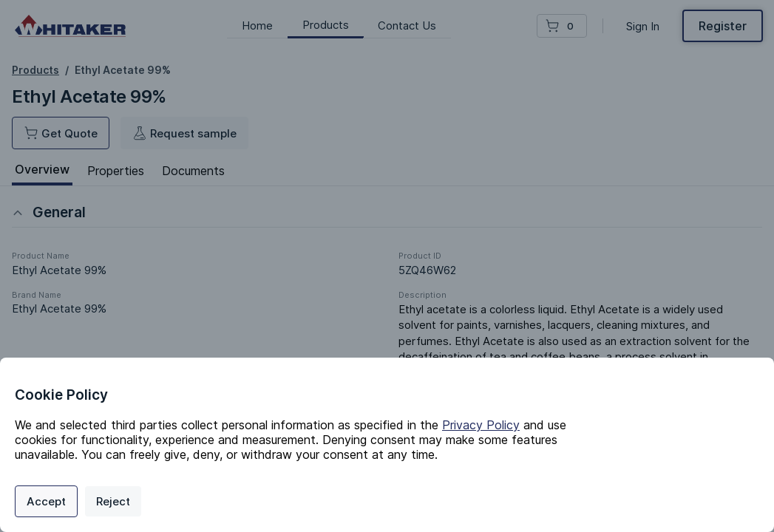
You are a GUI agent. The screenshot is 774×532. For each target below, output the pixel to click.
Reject (113, 501)
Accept (46, 501)
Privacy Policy (481, 425)
